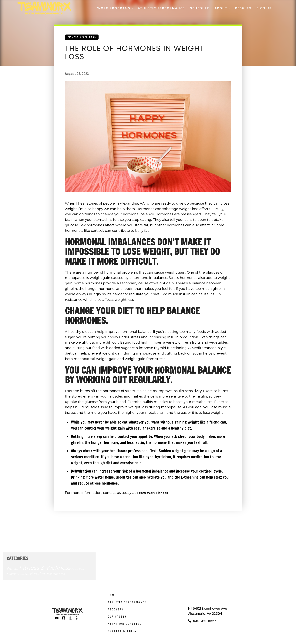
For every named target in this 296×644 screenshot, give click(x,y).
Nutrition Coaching (125, 624)
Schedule (200, 8)
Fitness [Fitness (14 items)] (12, 569)
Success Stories (122, 631)
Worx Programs (114, 8)
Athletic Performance (161, 8)
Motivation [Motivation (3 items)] (24, 574)
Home (112, 595)
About (221, 8)
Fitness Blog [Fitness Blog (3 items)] (77, 569)
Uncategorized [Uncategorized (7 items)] (55, 574)
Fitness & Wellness (82, 37)
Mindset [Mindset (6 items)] (12, 574)
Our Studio (117, 617)
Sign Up (264, 8)
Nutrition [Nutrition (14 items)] (37, 574)
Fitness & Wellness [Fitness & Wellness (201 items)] (45, 568)
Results (243, 8)
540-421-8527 (204, 621)
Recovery (116, 609)
